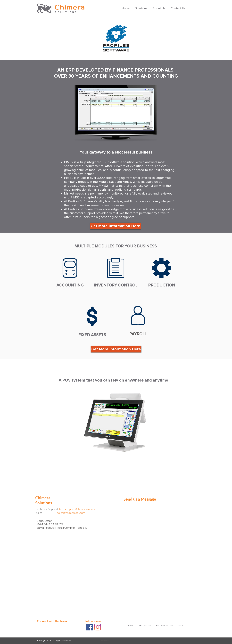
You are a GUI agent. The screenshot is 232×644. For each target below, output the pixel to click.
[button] (142, 8)
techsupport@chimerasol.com (78, 509)
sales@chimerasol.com (71, 513)
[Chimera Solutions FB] (90, 627)
